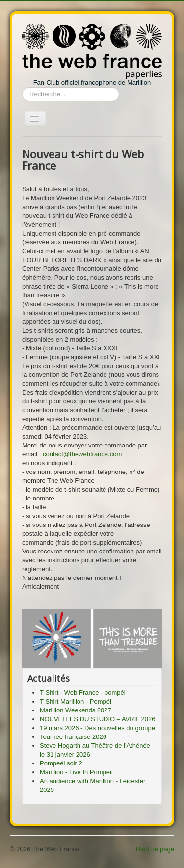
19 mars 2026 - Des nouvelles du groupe (97, 728)
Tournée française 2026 (73, 737)
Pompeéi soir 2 (61, 763)
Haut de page (155, 849)
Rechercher (22, 88)
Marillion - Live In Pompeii (76, 772)
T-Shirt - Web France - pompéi (83, 693)
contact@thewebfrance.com (82, 454)
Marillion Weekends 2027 (76, 710)
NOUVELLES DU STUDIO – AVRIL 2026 (98, 719)
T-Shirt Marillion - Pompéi (76, 701)
